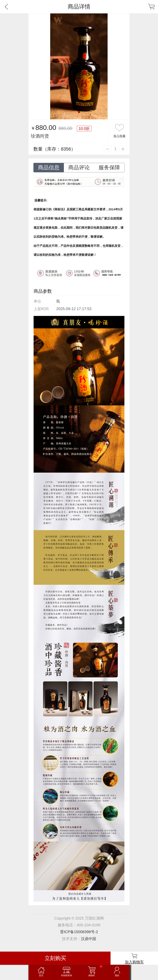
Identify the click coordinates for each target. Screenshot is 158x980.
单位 (37, 301)
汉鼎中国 (88, 939)
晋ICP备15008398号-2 (79, 932)
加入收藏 (119, 136)
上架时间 (41, 309)
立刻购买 (55, 958)
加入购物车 (134, 962)
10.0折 (84, 129)
